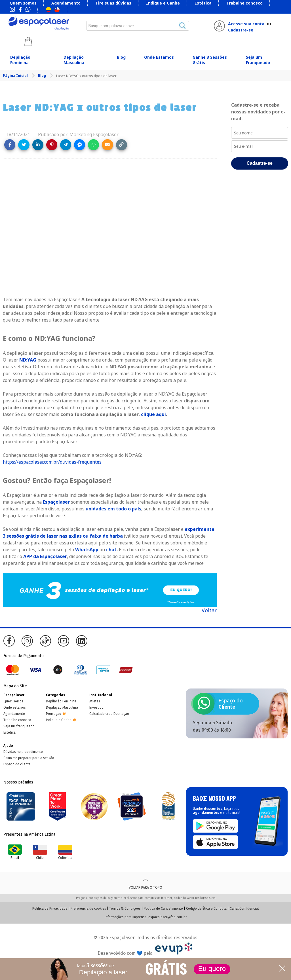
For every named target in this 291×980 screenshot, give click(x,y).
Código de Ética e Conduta (206, 909)
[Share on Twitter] (24, 145)
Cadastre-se (241, 30)
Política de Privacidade (50, 909)
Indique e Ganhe (163, 3)
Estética (203, 3)
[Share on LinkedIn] (38, 145)
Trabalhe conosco (244, 3)
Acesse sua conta (246, 24)
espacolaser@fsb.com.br (167, 917)
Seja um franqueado (19, 726)
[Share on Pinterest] (52, 145)
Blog (121, 57)
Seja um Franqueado (258, 60)
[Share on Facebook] (10, 145)
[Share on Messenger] (80, 145)
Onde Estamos (159, 57)
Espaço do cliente (17, 764)
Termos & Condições (125, 909)
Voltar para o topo (145, 883)
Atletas (95, 701)
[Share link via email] (107, 145)
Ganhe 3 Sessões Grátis (210, 60)
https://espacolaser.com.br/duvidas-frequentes (52, 462)
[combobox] (138, 26)
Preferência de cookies (88, 909)
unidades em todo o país (113, 509)
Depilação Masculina (74, 60)
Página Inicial (16, 76)
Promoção (54, 714)
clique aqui (153, 414)
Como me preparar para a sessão (29, 758)
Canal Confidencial (244, 909)
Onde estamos (15, 707)
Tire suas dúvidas (113, 3)
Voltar (209, 610)
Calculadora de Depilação (109, 714)
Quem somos (23, 3)
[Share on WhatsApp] (93, 145)
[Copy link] (122, 145)
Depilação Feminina (20, 60)
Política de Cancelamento (163, 909)
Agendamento (66, 3)
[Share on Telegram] (66, 145)
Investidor (97, 707)
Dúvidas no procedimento (23, 752)
